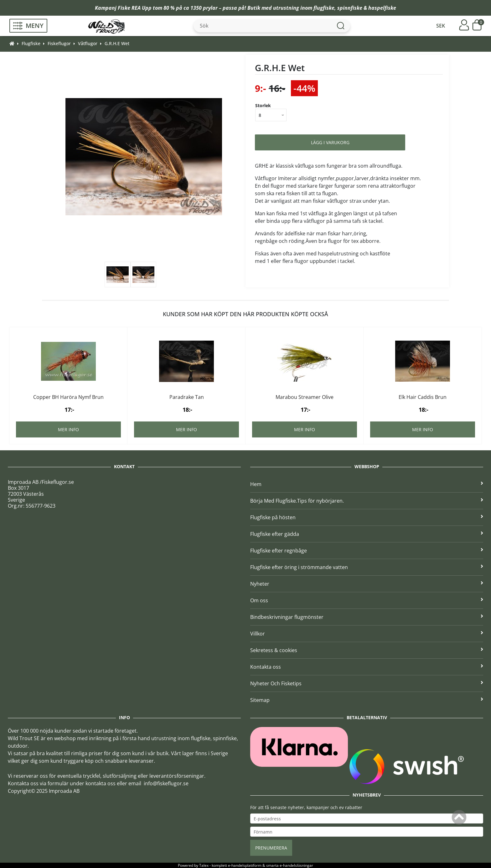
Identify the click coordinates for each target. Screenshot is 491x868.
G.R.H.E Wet (117, 43)
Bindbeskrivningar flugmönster (367, 617)
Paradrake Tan (187, 397)
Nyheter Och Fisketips (367, 683)
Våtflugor (88, 43)
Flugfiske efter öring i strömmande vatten (367, 567)
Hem (367, 484)
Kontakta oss (367, 667)
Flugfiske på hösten (367, 517)
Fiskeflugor (59, 43)
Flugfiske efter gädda (367, 534)
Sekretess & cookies (367, 650)
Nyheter (367, 584)
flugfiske (324, 8)
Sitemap (367, 700)
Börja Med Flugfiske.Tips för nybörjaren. (367, 501)
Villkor (367, 634)
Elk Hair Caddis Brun (423, 397)
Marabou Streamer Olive (305, 397)
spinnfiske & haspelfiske (367, 8)
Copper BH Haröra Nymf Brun (68, 397)
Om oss (367, 600)
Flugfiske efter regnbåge (367, 551)
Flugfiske (31, 43)
